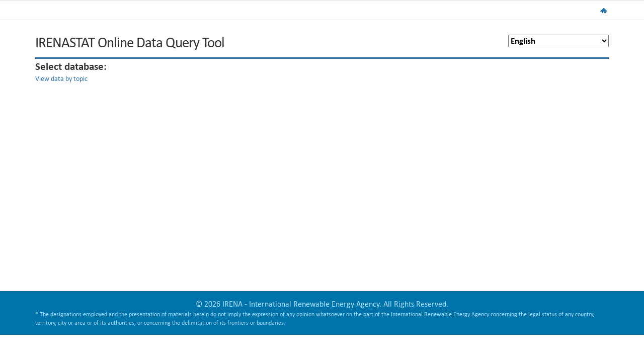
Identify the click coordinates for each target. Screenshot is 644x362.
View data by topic (61, 79)
